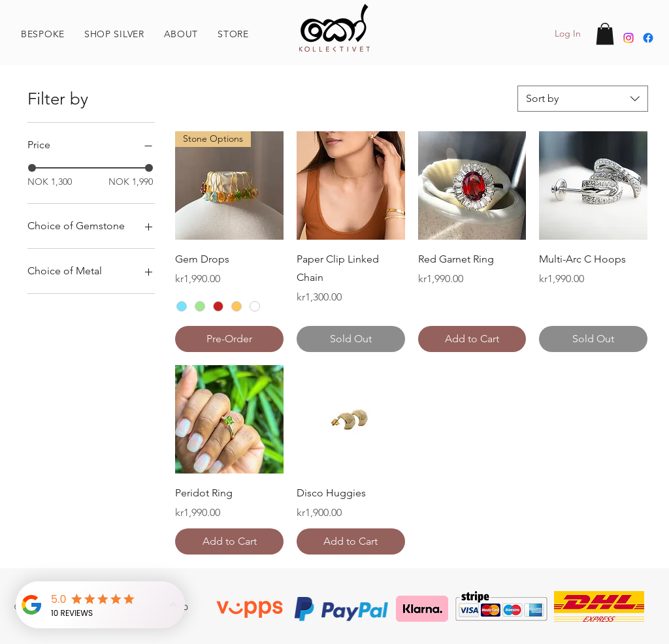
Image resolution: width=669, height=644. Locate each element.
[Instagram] (628, 38)
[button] (181, 34)
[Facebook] (648, 38)
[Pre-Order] (229, 339)
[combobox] (583, 99)
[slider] (32, 168)
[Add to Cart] (472, 339)
